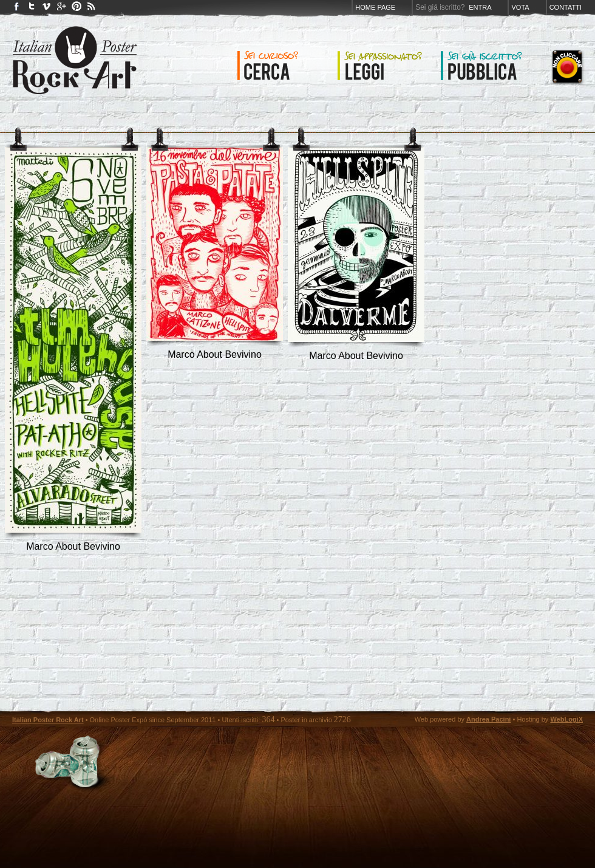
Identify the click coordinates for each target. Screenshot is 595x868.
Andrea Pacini (488, 719)
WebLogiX (566, 719)
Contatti (566, 7)
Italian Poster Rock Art (48, 720)
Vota (520, 7)
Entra (480, 7)
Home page (375, 7)
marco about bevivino (73, 546)
